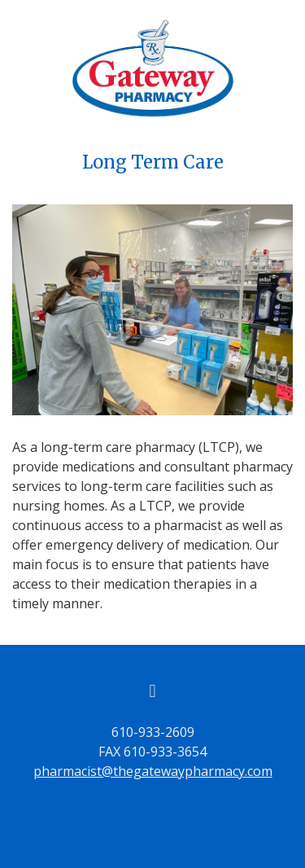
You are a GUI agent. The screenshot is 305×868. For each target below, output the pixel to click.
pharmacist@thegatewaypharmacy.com (153, 771)
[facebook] (153, 690)
